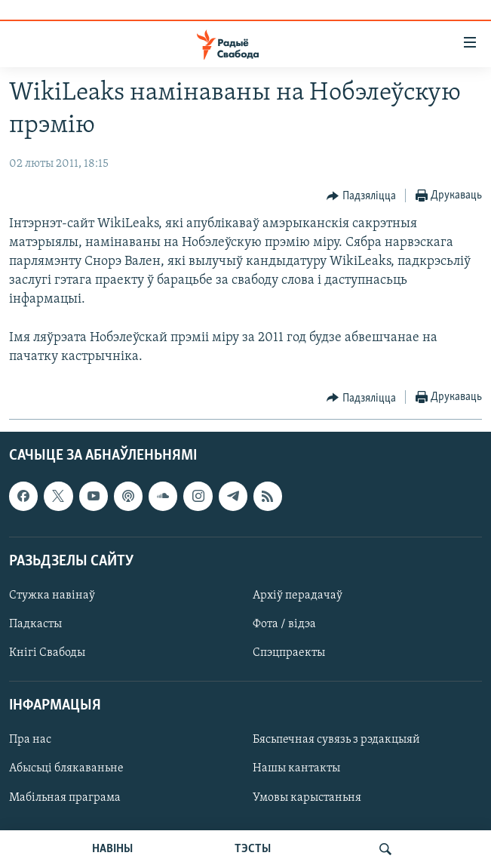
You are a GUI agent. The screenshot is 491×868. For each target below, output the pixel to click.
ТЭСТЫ (253, 849)
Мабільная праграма (65, 798)
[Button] (361, 196)
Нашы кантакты (296, 769)
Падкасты (35, 624)
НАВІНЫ (112, 849)
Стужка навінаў (52, 596)
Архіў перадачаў (298, 596)
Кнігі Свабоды (47, 653)
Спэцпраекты (289, 653)
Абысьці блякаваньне (66, 769)
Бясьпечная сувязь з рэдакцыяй (336, 740)
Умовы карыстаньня (307, 798)
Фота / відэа (284, 624)
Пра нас (30, 740)
